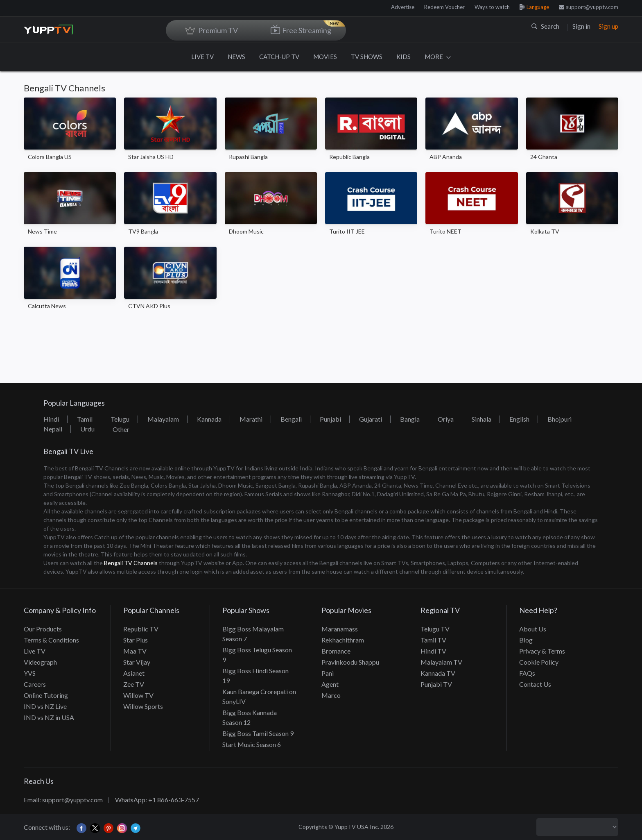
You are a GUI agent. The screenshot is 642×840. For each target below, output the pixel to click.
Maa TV (135, 651)
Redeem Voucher (444, 7)
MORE (438, 57)
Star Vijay (137, 662)
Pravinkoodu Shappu (350, 662)
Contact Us (535, 684)
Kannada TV (438, 673)
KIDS (404, 57)
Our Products (43, 629)
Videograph (40, 662)
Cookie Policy (539, 662)
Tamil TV (433, 640)
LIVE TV (202, 57)
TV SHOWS (367, 57)
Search (545, 26)
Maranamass (340, 629)
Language (534, 7)
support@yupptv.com (589, 7)
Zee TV (134, 684)
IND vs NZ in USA (49, 717)
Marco (331, 695)
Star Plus (136, 640)
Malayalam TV (441, 662)
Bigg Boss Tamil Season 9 (258, 733)
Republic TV (141, 629)
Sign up (608, 26)
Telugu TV (435, 629)
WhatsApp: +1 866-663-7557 (157, 800)
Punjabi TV (436, 684)
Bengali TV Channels (131, 563)
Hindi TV (433, 651)
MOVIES (325, 57)
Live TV (35, 651)
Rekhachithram (343, 640)
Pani (328, 673)
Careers (35, 684)
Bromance (336, 651)
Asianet (134, 673)
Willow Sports (143, 706)
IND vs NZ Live (45, 706)
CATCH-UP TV (279, 57)
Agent (330, 684)
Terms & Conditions (51, 640)
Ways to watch (492, 7)
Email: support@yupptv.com (63, 800)
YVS (30, 673)
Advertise (403, 7)
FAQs (527, 673)
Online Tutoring (46, 695)
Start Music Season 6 (252, 744)
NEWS (236, 57)
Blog (526, 640)
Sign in (581, 26)
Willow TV (138, 695)
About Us (533, 629)
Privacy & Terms (542, 651)
